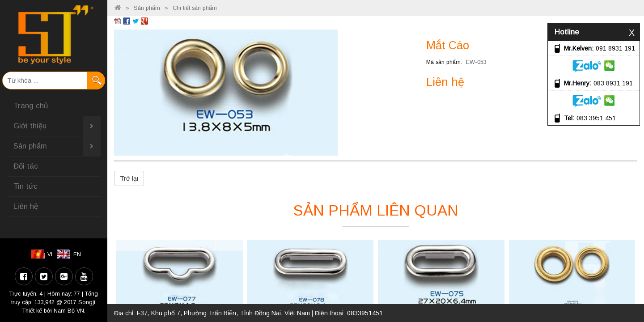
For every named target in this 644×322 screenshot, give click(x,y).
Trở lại (129, 178)
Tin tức (25, 186)
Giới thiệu (57, 126)
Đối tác (26, 166)
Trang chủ (31, 106)
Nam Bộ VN (69, 311)
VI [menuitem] (50, 254)
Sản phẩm (57, 146)
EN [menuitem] (77, 254)
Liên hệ (26, 206)
